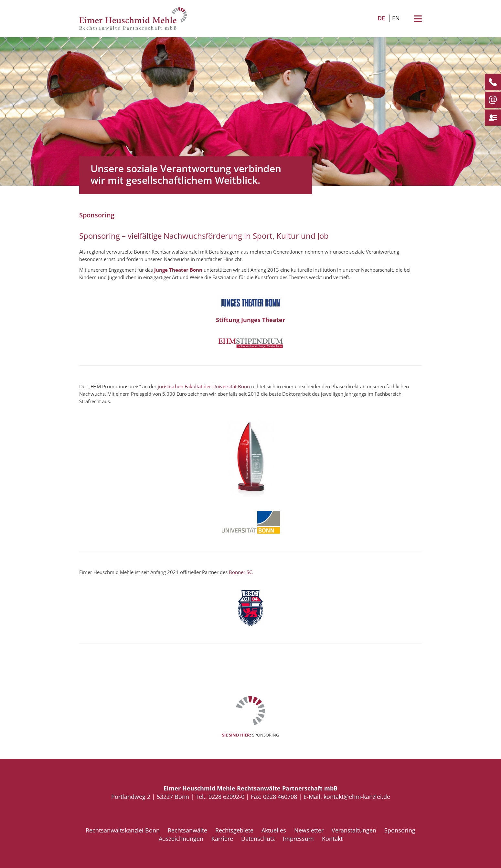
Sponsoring (400, 830)
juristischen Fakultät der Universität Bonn (204, 386)
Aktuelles (274, 830)
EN (396, 18)
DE (381, 18)
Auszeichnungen (181, 839)
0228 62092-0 (226, 797)
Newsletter (309, 830)
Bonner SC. (241, 572)
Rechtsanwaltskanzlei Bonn (123, 830)
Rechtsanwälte (187, 830)
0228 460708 (280, 797)
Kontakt (332, 839)
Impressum (298, 839)
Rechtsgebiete (234, 830)
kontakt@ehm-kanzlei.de (357, 797)
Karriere (222, 839)
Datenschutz (258, 839)
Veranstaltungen (354, 830)
